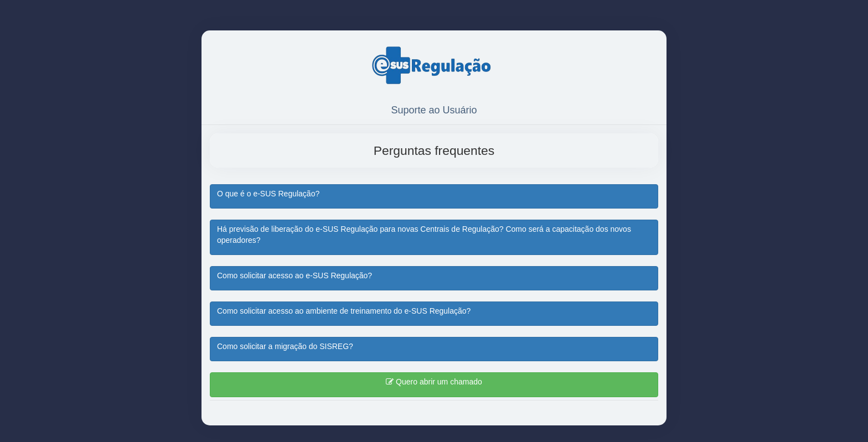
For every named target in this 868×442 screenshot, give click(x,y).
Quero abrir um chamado (434, 382)
